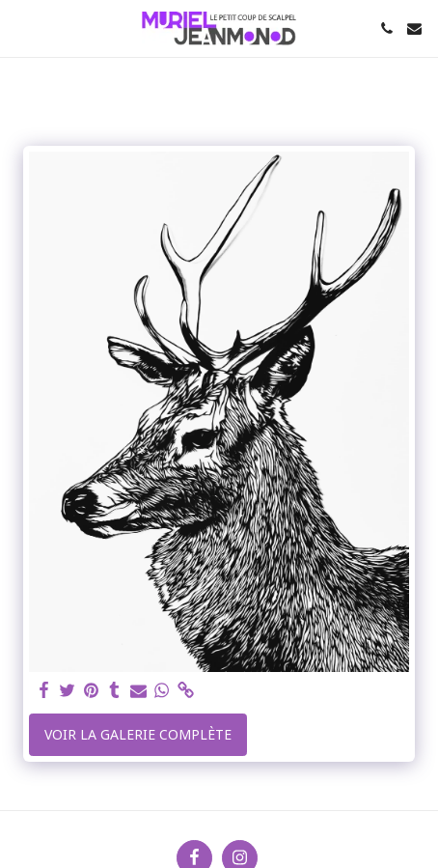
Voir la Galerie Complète (138, 734)
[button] (21, 28)
